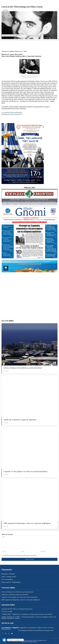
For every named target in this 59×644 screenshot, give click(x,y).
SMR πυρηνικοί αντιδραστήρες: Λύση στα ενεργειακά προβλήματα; (27, 523)
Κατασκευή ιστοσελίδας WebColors (29, 642)
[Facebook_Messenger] (4, 640)
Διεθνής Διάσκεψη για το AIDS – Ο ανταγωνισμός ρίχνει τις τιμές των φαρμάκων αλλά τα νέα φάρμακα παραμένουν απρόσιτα (29, 618)
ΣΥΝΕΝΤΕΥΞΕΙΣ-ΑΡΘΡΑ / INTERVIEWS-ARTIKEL (12, 35)
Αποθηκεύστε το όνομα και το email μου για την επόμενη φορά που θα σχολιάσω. (20, 555)
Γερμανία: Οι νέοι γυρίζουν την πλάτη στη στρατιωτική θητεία (26, 471)
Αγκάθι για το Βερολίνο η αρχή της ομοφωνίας (20, 420)
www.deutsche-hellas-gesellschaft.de (12, 112)
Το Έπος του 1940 (7, 612)
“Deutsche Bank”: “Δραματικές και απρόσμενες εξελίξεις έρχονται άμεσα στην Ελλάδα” (27, 614)
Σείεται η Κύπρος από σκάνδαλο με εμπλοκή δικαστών (23, 368)
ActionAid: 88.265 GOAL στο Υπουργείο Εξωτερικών (17, 609)
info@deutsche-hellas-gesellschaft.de (12, 114)
